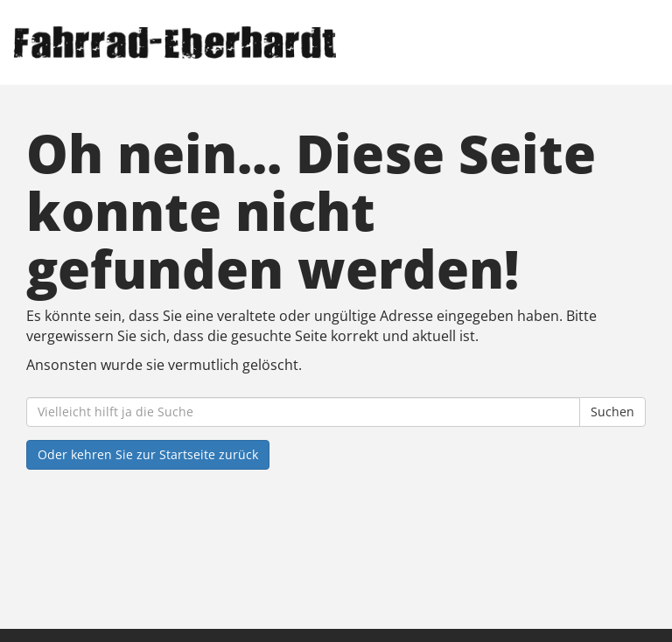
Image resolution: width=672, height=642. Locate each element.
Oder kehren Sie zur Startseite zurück (148, 454)
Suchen (612, 412)
